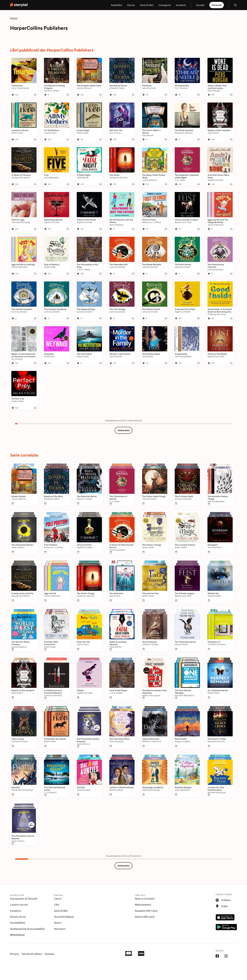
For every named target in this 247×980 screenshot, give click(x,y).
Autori (58, 923)
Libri (57, 905)
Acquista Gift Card (146, 911)
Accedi (200, 5)
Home (14, 18)
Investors (16, 911)
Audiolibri (117, 5)
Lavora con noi (19, 905)
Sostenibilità (17, 923)
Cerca (58, 899)
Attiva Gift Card (145, 917)
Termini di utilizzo (32, 954)
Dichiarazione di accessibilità (27, 929)
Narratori (60, 929)
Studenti (181, 5)
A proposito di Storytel (24, 899)
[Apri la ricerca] (235, 5)
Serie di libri (147, 5)
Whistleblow (17, 935)
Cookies (49, 954)
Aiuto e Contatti (145, 899)
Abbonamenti (143, 905)
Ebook (131, 5)
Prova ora (217, 5)
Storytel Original (64, 917)
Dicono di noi (18, 917)
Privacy (14, 954)
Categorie (165, 5)
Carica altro (123, 430)
